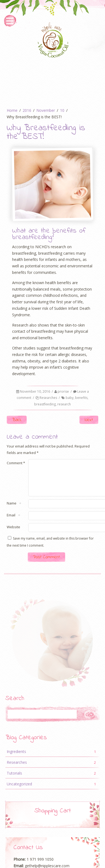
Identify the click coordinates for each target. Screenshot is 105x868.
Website (13, 533)
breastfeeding (45, 404)
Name (12, 510)
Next (89, 420)
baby (70, 398)
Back (17, 420)
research (64, 404)
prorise (63, 391)
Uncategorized (52, 790)
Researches (48, 398)
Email (11, 522)
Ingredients (52, 758)
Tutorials (52, 780)
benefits (81, 398)
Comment (16, 463)
